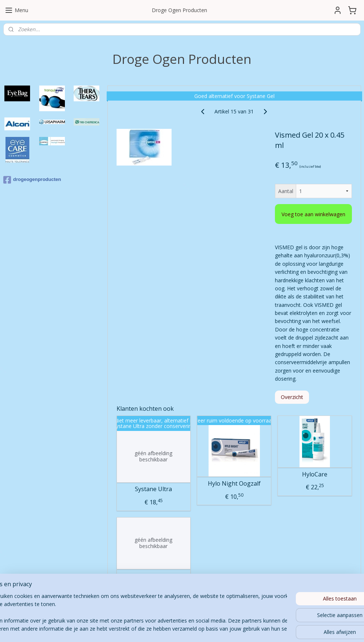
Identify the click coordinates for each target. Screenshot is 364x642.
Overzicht (292, 397)
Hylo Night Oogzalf (234, 484)
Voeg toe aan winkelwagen (313, 214)
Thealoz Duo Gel (153, 576)
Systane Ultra (153, 489)
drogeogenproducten (32, 180)
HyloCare (315, 474)
